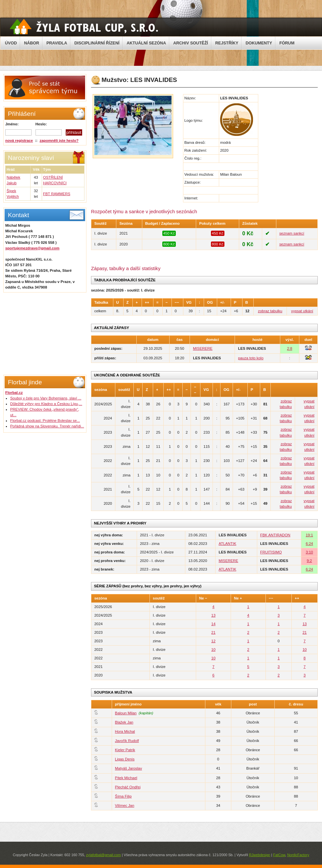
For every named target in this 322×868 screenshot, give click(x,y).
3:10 (309, 552)
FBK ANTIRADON (275, 535)
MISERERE (203, 348)
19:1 (309, 535)
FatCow (279, 855)
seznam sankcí (292, 233)
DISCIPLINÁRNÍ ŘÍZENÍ (97, 43)
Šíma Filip (123, 796)
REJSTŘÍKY (227, 43)
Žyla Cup (84, 27)
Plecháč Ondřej (128, 787)
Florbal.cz (14, 393)
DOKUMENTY (259, 43)
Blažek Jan (124, 722)
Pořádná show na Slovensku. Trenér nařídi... (47, 426)
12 (213, 641)
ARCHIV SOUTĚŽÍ (191, 43)
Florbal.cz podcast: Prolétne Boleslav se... (45, 421)
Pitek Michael (126, 778)
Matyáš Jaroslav (128, 768)
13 (213, 615)
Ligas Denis (125, 759)
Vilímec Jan (125, 805)
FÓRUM (287, 43)
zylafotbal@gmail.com (103, 855)
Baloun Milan (126, 713)
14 (213, 624)
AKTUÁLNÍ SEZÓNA (146, 43)
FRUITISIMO (271, 552)
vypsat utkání (302, 311)
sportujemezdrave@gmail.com (32, 248)
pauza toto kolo (251, 358)
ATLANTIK (227, 544)
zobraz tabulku (270, 311)
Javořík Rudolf (127, 741)
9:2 (310, 561)
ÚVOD (11, 43)
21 (213, 632)
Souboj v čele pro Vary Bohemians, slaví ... (46, 398)
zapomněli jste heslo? (59, 140)
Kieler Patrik (125, 750)
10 (213, 650)
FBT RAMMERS (57, 194)
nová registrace (19, 140)
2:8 (289, 348)
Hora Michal (125, 731)
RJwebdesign (260, 855)
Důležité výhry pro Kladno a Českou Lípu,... (46, 404)
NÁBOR (32, 43)
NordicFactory (298, 855)
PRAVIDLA (57, 43)
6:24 (309, 544)
